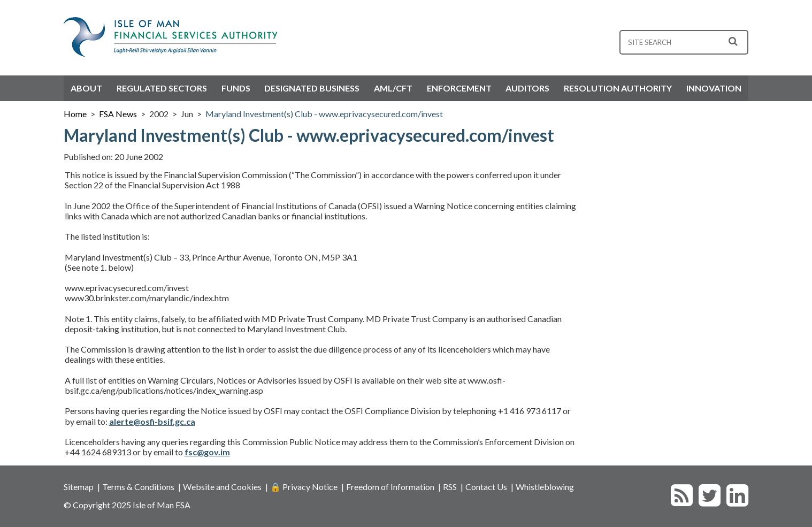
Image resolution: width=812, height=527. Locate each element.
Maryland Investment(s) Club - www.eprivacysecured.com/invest (324, 114)
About (86, 88)
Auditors (527, 88)
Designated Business (312, 88)
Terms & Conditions (138, 487)
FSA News (118, 114)
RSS (450, 487)
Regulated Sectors (162, 88)
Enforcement (459, 88)
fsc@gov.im (207, 452)
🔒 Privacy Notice (304, 487)
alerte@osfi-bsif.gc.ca (152, 421)
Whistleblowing (545, 487)
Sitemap (79, 487)
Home (75, 114)
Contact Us (486, 487)
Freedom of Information (390, 487)
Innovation (714, 88)
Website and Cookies (222, 487)
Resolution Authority (618, 88)
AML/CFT (393, 88)
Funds (236, 88)
